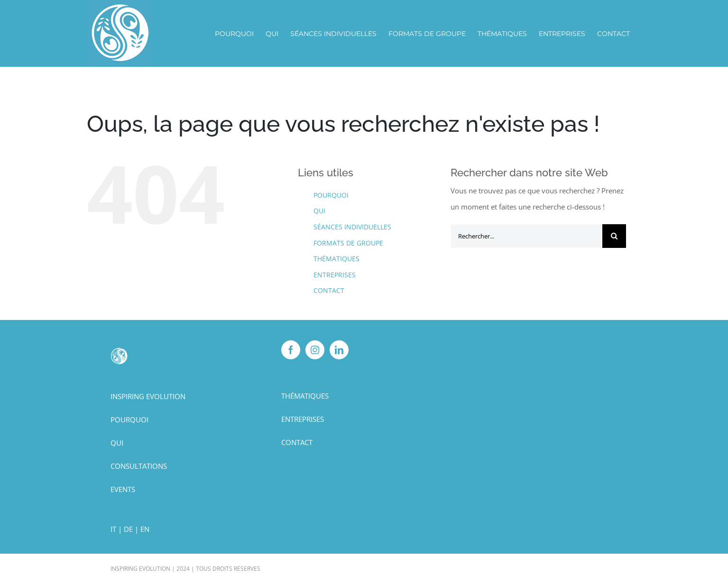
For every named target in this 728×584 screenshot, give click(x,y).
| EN (142, 529)
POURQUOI (331, 195)
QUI (319, 211)
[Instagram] (315, 350)
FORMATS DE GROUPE (348, 243)
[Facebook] (291, 350)
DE (128, 529)
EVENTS (123, 489)
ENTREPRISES (335, 275)
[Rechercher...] (526, 236)
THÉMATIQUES (336, 259)
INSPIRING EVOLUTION (148, 396)
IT (113, 529)
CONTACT (329, 290)
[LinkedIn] (339, 350)
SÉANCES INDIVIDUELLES (352, 227)
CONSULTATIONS (139, 466)
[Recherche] (614, 236)
